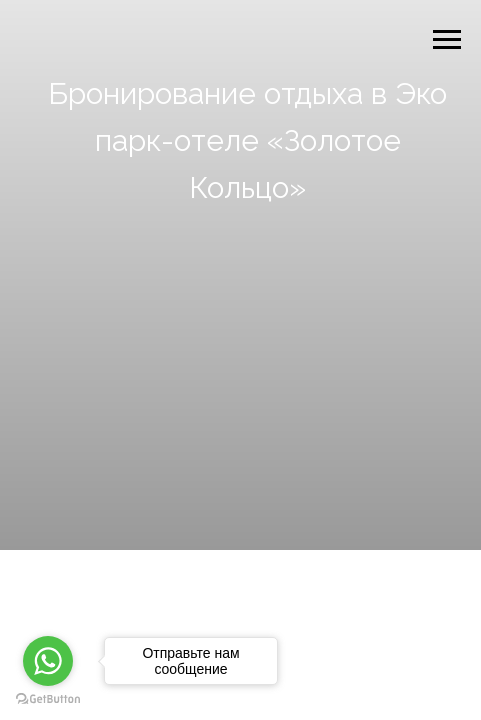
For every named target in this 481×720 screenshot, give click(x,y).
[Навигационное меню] (447, 40)
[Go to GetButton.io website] (48, 699)
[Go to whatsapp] (48, 661)
